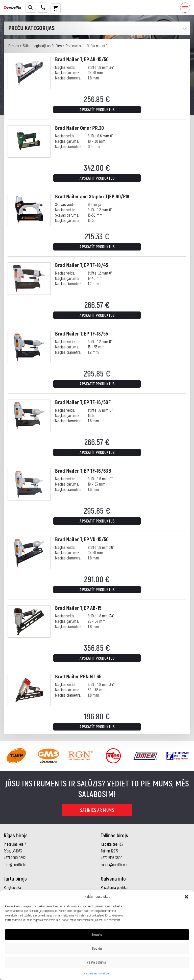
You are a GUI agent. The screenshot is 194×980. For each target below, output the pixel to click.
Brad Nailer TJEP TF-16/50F (83, 402)
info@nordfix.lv (15, 865)
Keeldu (97, 948)
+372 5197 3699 (112, 858)
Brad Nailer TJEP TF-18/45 (82, 265)
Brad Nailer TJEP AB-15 (78, 608)
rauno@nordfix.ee (114, 865)
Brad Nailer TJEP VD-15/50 (82, 540)
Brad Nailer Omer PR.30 (80, 128)
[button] (186, 897)
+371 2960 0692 (15, 858)
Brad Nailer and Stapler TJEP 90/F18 (92, 197)
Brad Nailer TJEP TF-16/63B (83, 471)
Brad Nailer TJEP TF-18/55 (82, 334)
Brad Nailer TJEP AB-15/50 (82, 60)
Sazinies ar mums (97, 810)
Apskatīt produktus (97, 110)
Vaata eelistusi (97, 962)
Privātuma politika (114, 888)
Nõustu (97, 935)
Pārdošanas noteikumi (97, 974)
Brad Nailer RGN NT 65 (78, 677)
